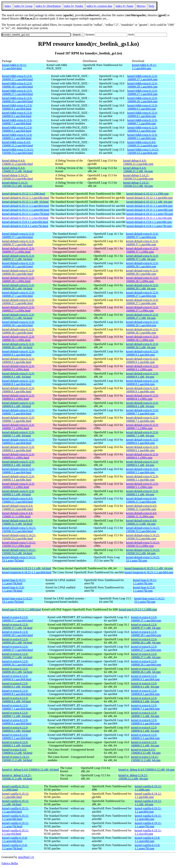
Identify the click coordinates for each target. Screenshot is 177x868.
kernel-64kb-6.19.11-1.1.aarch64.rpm (144, 67)
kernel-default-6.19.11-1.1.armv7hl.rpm (150, 214)
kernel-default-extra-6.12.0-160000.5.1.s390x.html (18, 485)
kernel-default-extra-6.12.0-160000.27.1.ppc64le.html (18, 302)
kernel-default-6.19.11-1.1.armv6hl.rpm (150, 210)
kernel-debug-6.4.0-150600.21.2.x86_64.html (17, 170)
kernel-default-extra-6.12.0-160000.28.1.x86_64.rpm (142, 287)
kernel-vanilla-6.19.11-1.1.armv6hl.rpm (148, 817)
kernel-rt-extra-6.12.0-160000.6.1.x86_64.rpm (145, 729)
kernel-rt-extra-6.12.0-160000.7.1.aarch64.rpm (145, 707)
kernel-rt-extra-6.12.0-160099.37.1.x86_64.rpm (146, 626)
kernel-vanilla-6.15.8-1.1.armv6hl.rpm (147, 839)
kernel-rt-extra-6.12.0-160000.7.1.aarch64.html (17, 707)
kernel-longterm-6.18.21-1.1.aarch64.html (27, 572)
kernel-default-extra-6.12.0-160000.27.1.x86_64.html (18, 316)
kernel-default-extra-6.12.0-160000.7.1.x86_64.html (18, 434)
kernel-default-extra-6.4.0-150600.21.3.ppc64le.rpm (142, 507)
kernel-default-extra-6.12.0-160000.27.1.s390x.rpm (142, 309)
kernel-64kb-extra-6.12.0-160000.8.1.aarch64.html (17, 114)
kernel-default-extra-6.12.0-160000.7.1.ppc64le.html (18, 419)
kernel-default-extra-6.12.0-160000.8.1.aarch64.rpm (142, 382)
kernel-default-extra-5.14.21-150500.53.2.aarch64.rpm (143, 529)
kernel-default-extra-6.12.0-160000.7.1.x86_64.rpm (142, 434)
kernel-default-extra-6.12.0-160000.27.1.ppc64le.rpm (142, 302)
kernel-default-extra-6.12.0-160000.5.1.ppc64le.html (18, 478)
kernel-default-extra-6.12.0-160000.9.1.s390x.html (18, 368)
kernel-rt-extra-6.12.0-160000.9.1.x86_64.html (16, 685)
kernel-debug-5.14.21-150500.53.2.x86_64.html (17, 184)
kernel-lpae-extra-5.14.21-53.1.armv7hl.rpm (150, 600)
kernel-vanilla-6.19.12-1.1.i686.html (16, 788)
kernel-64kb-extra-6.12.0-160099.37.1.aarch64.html (17, 78)
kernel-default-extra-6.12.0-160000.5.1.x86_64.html (18, 493)
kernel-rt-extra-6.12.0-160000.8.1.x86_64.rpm (145, 700)
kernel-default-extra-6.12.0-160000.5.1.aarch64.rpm (142, 471)
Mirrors (141, 6)
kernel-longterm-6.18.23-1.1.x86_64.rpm (149, 568)
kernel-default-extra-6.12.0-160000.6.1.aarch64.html (18, 441)
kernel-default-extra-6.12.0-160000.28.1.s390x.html (18, 279)
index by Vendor (74, 6)
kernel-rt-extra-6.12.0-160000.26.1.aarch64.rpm (146, 663)
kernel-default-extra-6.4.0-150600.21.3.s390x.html (18, 515)
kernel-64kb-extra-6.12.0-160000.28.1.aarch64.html (17, 85)
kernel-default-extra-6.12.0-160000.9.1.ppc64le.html (18, 360)
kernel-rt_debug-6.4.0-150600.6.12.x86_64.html (30, 770)
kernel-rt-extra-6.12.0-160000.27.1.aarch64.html (17, 648)
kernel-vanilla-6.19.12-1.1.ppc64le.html (16, 795)
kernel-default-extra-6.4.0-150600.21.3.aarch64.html (18, 500)
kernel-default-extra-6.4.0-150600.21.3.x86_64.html (18, 522)
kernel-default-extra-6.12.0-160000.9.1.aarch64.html (18, 353)
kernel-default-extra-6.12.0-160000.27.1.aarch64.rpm (142, 294)
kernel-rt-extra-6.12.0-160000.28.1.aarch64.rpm (146, 634)
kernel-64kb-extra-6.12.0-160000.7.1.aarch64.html (17, 122)
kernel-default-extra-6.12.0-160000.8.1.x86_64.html (18, 404)
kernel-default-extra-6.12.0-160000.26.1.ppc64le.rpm (142, 331)
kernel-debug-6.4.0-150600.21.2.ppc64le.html (17, 162)
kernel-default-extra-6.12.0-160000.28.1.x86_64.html (18, 287)
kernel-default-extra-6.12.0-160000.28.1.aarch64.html (18, 265)
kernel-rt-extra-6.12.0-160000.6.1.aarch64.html (17, 722)
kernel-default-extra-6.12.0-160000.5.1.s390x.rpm (142, 485)
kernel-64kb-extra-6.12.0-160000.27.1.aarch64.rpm (142, 92)
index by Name (125, 6)
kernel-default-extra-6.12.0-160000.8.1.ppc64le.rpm (142, 390)
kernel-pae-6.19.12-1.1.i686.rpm (138, 609)
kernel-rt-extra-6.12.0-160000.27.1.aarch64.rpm (146, 648)
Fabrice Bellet (10, 863)
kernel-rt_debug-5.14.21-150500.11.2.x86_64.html (17, 777)
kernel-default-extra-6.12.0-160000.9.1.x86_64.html (18, 375)
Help (152, 6)
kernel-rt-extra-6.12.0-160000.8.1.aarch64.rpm (145, 692)
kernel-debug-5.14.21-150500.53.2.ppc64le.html (17, 177)
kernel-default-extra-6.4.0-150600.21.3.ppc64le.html (18, 507)
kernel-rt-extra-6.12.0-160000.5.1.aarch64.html (17, 736)
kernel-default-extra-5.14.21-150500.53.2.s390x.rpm (143, 544)
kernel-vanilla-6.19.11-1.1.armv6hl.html (15, 817)
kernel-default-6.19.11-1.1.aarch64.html (25, 206)
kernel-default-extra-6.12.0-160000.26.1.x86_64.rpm (142, 346)
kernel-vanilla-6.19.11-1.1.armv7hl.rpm (148, 825)
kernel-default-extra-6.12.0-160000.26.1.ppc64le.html (18, 331)
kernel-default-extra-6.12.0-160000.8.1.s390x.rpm (142, 397)
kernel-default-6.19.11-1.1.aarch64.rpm (149, 206)
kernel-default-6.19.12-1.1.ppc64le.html (25, 198)
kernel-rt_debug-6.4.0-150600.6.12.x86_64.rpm (146, 770)
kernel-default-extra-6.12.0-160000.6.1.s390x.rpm (142, 456)
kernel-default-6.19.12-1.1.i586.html (23, 194)
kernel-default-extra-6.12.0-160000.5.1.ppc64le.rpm (142, 478)
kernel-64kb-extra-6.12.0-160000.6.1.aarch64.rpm (142, 129)
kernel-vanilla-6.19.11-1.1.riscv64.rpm (148, 832)
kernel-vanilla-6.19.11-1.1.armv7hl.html (15, 825)
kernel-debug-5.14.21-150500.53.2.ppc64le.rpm (138, 177)
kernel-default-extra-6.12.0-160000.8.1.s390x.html (18, 397)
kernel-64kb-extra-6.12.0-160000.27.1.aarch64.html (17, 92)
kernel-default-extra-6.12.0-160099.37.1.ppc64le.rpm (142, 243)
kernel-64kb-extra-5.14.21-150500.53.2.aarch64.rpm (143, 151)
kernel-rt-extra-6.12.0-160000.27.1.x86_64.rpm (146, 656)
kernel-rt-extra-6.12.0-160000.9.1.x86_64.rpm (145, 685)
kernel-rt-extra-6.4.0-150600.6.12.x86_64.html (17, 751)
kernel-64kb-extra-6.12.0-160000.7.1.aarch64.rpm (142, 122)
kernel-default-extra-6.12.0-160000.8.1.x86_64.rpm (142, 404)
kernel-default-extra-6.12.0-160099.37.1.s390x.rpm (142, 250)
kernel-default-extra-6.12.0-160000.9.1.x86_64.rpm (142, 375)
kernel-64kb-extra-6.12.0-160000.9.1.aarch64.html (17, 107)
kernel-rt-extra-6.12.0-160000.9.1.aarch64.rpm (145, 678)
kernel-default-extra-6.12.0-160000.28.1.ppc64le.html (18, 272)
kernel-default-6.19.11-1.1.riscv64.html (25, 218)
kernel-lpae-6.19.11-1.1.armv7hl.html (14, 582)
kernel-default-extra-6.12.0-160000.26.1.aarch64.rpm (142, 324)
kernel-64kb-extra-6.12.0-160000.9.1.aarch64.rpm (142, 107)
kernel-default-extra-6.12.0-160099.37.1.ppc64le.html (18, 243)
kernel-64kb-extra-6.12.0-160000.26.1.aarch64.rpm (142, 100)
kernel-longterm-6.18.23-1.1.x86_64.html (27, 568)
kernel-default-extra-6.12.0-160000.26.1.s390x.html (18, 338)
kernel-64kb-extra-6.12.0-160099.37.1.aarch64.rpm (142, 78)
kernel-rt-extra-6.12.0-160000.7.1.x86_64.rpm (145, 714)
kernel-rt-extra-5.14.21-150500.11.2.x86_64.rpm (146, 759)
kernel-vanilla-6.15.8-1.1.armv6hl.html (15, 839)
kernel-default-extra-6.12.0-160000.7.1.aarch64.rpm (142, 412)
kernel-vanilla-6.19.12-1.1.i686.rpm (148, 788)
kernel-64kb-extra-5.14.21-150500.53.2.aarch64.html (18, 151)
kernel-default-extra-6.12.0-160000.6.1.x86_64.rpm (142, 463)
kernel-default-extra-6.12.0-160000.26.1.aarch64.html (18, 324)
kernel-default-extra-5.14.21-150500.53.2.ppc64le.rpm (143, 537)
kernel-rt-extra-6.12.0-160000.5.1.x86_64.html (16, 744)
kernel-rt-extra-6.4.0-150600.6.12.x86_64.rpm (146, 751)
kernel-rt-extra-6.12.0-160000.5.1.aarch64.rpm (145, 736)
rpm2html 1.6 (26, 857)
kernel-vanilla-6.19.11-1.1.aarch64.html (15, 810)
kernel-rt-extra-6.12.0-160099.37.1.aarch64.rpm (146, 619)
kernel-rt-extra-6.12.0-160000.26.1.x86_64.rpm (146, 670)
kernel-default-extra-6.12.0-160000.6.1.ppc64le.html (18, 449)
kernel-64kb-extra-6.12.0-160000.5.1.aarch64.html (17, 136)
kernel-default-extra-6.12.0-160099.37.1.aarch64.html (18, 235)
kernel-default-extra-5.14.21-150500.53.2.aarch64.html (19, 529)
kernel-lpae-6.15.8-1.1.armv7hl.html (13, 589)
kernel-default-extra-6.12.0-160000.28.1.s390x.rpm (142, 279)
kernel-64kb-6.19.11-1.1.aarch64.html (14, 67)
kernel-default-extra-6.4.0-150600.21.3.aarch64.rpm (142, 500)
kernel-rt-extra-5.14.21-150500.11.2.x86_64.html (17, 759)
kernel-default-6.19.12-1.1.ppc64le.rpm (150, 198)
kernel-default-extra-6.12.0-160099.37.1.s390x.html (18, 250)
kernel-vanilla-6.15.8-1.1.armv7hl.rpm (147, 847)
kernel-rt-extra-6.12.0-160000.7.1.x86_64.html (16, 714)
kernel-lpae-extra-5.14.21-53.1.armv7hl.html (17, 600)
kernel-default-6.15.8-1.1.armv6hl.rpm (149, 222)
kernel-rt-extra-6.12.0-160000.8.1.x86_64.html (16, 700)
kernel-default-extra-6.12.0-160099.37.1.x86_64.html (18, 257)
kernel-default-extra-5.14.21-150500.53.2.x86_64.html (19, 552)
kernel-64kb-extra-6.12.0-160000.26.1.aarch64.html (17, 100)
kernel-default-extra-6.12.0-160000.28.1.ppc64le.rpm (142, 272)
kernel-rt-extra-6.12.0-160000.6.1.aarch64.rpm (145, 722)
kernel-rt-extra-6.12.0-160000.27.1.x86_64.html (17, 656)
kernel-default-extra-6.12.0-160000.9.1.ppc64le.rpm (142, 360)
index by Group (23, 6)
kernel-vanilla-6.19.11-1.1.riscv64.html (15, 832)
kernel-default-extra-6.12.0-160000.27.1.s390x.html (18, 309)
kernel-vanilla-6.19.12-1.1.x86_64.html (16, 803)
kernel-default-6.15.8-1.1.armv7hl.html (25, 226)
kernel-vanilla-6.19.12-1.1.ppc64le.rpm (148, 795)
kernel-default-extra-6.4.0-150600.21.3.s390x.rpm (142, 515)
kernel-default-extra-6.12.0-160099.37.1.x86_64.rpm (142, 257)
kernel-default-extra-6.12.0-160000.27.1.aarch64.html (18, 294)
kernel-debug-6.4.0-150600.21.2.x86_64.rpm (138, 170)
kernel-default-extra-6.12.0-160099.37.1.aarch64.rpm (142, 235)
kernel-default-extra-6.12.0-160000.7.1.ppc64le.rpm (142, 419)
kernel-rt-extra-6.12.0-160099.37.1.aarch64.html (17, 619)
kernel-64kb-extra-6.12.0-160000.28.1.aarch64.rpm (142, 85)
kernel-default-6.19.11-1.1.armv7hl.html (26, 214)
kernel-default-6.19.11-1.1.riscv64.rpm (149, 218)
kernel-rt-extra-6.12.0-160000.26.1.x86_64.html (17, 670)
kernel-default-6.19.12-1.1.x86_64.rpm (149, 202)
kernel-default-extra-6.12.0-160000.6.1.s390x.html (18, 456)
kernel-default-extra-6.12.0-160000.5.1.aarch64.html (18, 471)
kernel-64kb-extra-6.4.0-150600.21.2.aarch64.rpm (142, 144)
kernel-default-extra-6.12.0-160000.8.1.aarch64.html (18, 382)
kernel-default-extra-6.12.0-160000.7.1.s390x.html (18, 427)
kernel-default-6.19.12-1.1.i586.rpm (148, 194)
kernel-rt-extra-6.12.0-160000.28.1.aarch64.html (17, 634)
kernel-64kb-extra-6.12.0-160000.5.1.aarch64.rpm (142, 136)
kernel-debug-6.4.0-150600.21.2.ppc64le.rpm (138, 162)
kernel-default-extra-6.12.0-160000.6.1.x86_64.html (18, 463)
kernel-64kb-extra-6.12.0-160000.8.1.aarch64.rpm (142, 114)
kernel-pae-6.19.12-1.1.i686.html (21, 609)
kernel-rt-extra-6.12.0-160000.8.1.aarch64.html (17, 692)
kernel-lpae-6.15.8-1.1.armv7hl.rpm (144, 589)
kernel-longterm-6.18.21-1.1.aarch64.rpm (149, 572)
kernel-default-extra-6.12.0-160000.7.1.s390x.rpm (142, 427)
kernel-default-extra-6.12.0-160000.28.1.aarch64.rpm (142, 265)
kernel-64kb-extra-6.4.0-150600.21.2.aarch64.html (17, 144)
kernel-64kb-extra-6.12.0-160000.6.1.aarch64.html (17, 129)
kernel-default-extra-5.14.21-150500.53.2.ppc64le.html (19, 537)
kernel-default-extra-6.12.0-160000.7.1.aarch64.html (18, 412)
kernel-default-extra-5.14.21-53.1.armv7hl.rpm (143, 559)
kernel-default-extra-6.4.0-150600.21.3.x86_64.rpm (142, 522)
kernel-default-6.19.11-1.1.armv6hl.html (26, 210)
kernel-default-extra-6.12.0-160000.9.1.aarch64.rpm (142, 353)
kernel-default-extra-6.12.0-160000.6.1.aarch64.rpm (142, 441)
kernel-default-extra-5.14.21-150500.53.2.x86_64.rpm (143, 552)
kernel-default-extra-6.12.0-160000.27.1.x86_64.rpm (142, 316)
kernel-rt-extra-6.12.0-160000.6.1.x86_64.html (16, 729)
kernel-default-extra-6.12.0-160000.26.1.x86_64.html (18, 346)
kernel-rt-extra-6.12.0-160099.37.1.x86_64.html (17, 626)
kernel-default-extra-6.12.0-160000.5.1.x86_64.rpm (142, 493)
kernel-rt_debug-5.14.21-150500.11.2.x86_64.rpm (133, 777)
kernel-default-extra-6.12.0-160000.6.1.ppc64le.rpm (142, 449)
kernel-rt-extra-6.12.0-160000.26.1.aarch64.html (17, 663)
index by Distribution (48, 6)
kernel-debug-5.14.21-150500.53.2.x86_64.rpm (138, 184)
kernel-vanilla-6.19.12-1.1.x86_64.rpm (148, 803)
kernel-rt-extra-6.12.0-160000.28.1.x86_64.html (17, 641)
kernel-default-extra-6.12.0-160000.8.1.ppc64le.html (18, 390)
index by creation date (99, 6)
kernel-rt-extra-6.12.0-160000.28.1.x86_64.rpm (146, 641)
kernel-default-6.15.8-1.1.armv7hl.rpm (149, 226)
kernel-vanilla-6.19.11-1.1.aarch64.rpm (148, 810)
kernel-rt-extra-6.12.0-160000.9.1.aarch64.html (17, 678)
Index (8, 6)
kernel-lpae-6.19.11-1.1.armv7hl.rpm (145, 582)
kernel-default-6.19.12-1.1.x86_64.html (25, 202)
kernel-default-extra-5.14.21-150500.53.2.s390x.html (19, 544)
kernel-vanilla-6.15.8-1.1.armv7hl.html (15, 847)
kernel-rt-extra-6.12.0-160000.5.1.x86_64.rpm (145, 744)
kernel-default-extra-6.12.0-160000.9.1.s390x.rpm (142, 368)
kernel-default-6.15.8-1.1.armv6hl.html (25, 222)
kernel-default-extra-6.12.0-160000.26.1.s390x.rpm (142, 338)
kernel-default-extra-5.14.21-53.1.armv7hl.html (19, 559)
